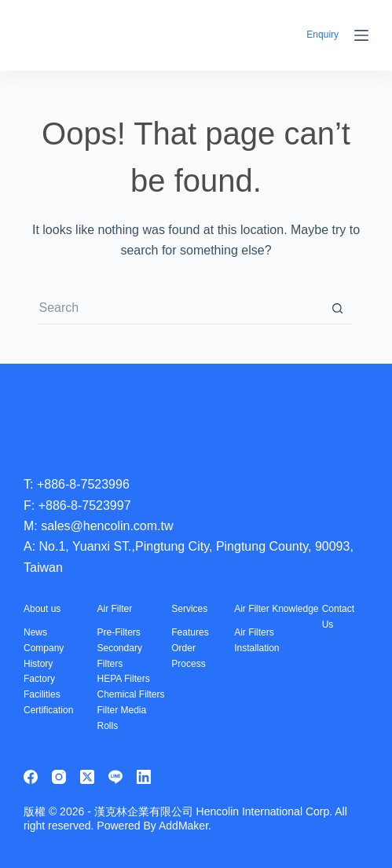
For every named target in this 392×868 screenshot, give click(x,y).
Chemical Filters (131, 694)
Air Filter (115, 609)
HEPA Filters (124, 679)
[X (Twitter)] (87, 777)
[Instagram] (59, 777)
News (35, 632)
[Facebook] (31, 777)
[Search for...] (180, 309)
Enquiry (322, 35)
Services (189, 609)
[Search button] (337, 309)
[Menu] (361, 35)
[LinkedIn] (144, 777)
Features (190, 632)
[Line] (115, 777)
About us (42, 609)
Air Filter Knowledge (276, 609)
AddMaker (183, 826)
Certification (48, 710)
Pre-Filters (119, 632)
